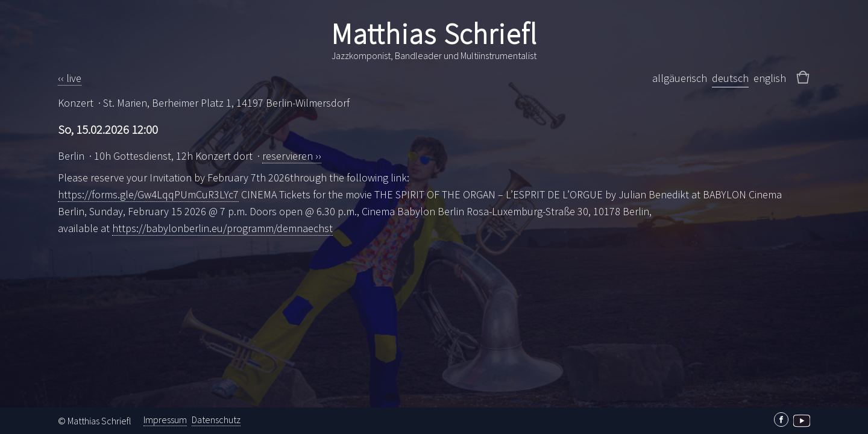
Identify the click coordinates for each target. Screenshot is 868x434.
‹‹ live (70, 78)
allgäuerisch (680, 78)
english (770, 78)
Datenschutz (216, 420)
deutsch (730, 78)
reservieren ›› (292, 156)
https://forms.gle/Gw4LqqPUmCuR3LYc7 (148, 194)
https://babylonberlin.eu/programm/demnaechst (222, 228)
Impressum (165, 420)
